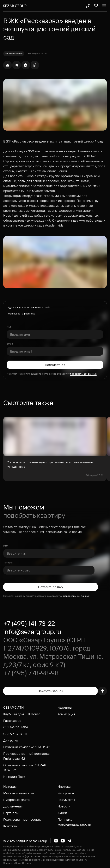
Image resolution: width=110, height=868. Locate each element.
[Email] (55, 351)
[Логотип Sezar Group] (15, 6)
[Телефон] (49, 570)
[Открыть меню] (104, 6)
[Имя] (55, 334)
